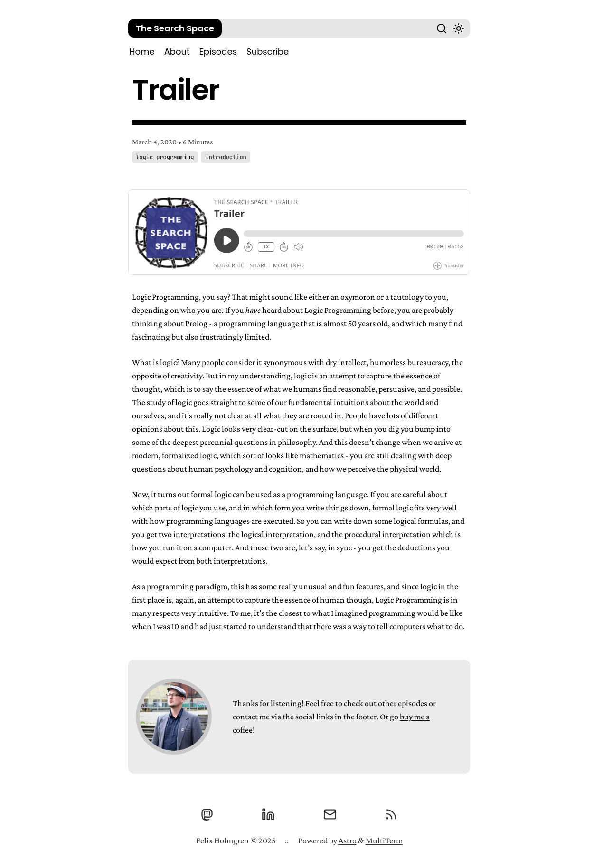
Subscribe (268, 52)
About (177, 52)
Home (142, 52)
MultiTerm (384, 840)
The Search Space (175, 28)
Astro (348, 840)
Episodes (218, 52)
